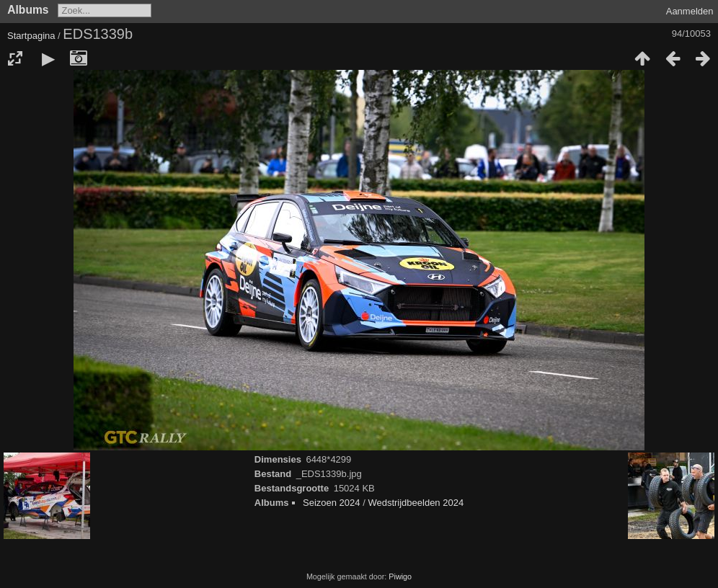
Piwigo (400, 576)
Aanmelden (690, 11)
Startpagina (31, 36)
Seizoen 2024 (332, 503)
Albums (28, 10)
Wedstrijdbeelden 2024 (416, 503)
